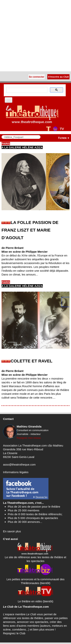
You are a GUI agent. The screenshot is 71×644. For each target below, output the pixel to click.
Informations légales (16, 472)
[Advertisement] (35, 36)
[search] (27, 90)
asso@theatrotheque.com (19, 464)
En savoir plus (12, 531)
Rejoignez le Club (14, 633)
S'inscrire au (58, 77)
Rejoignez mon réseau (29, 438)
